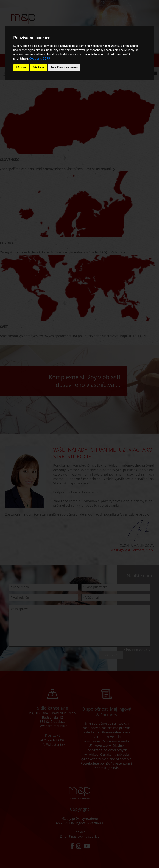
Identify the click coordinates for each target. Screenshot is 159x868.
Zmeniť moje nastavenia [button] (64, 68)
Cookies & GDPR (40, 59)
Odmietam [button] (39, 68)
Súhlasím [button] (21, 68)
